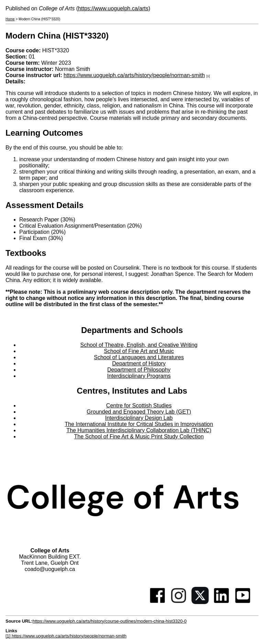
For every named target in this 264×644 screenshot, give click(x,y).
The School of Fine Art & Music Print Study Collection (139, 437)
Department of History (139, 363)
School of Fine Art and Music (139, 351)
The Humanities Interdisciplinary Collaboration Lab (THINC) (139, 430)
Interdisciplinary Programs (139, 376)
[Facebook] (157, 602)
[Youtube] (243, 602)
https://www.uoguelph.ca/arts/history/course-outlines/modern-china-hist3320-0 (110, 621)
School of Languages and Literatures (139, 357)
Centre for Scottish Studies (139, 406)
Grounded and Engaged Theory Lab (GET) (139, 412)
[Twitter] (200, 602)
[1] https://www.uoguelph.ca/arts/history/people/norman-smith (66, 636)
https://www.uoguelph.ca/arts (113, 8)
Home (10, 19)
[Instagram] (179, 602)
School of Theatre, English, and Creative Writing (139, 345)
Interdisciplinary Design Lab (139, 418)
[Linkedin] (221, 602)
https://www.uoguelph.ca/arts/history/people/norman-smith (134, 75)
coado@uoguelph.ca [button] (50, 569)
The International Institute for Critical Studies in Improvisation (139, 424)
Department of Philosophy (139, 370)
